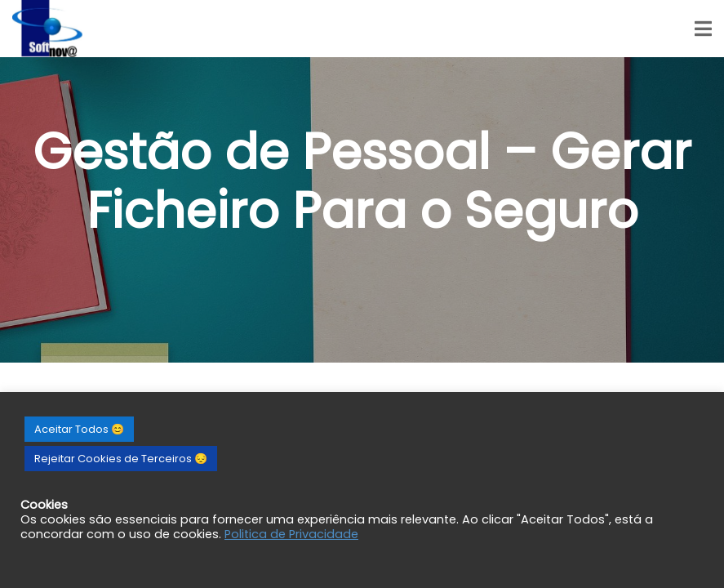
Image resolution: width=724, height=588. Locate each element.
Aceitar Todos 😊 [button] (79, 429)
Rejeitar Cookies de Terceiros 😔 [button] (121, 459)
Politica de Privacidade (291, 534)
